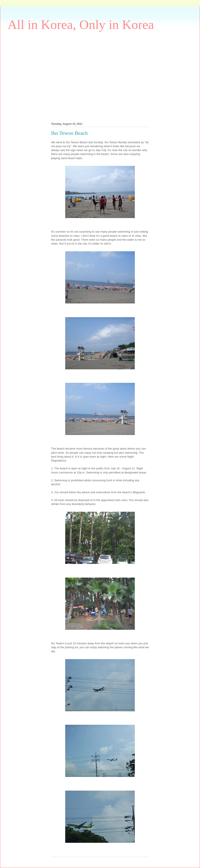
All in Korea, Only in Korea (81, 25)
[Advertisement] (41, 76)
